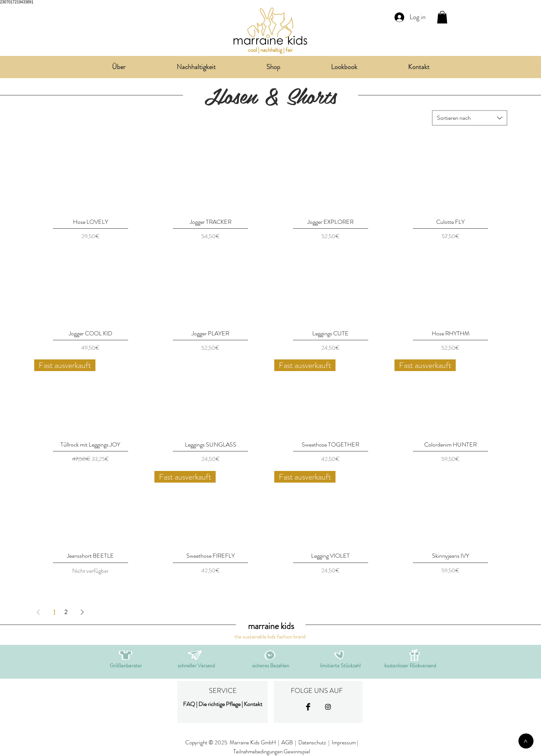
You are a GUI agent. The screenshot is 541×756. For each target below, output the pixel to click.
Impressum (344, 742)
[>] (526, 741)
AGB (287, 742)
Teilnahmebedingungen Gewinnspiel (272, 751)
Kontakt (253, 704)
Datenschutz (313, 742)
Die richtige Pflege (219, 704)
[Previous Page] (38, 612)
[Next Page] (82, 612)
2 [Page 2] (66, 612)
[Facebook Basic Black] (308, 707)
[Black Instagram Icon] (328, 707)
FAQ (189, 704)
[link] (442, 17)
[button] (195, 655)
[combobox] (470, 118)
